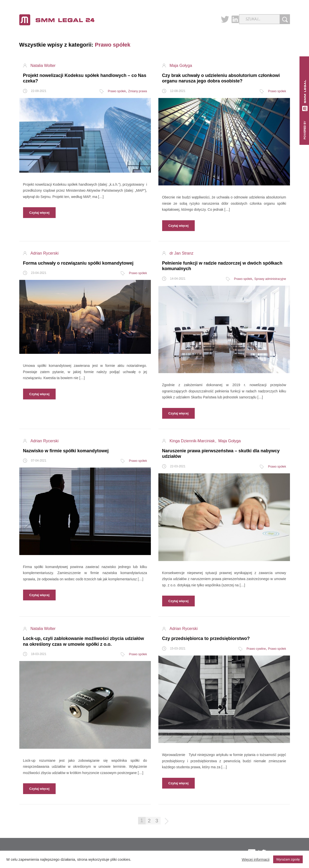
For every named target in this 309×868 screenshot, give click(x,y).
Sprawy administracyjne (270, 279)
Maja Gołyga (181, 66)
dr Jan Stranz (182, 253)
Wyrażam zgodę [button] (288, 859)
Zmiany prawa (137, 91)
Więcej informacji (255, 859)
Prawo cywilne (256, 649)
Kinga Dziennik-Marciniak (193, 441)
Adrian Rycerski (45, 253)
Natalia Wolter (43, 66)
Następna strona (167, 821)
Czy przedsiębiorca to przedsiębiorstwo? (206, 638)
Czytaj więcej (39, 213)
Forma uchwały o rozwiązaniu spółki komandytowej (78, 263)
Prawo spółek (117, 91)
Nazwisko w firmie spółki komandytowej (66, 451)
